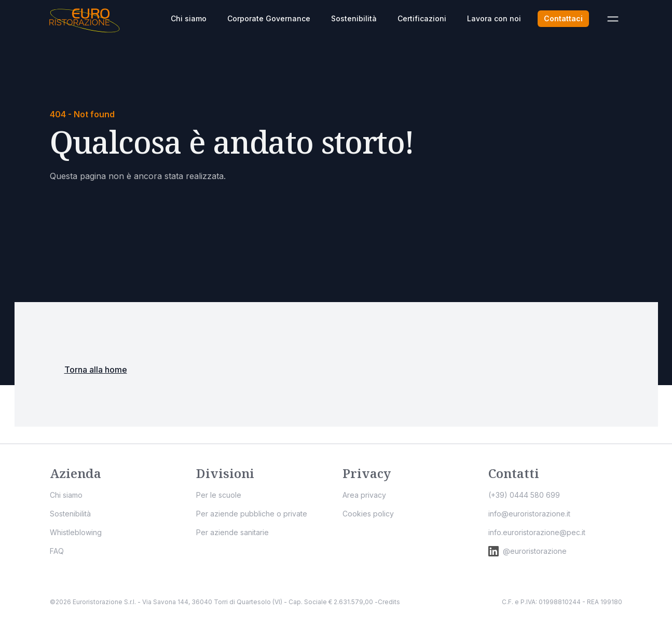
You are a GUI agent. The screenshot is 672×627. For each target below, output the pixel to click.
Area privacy (364, 495)
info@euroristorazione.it (529, 514)
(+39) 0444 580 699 (524, 495)
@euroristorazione (527, 551)
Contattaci (563, 18)
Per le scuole (219, 495)
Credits (389, 602)
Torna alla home (96, 370)
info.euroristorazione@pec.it (537, 532)
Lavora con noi (494, 18)
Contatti (514, 473)
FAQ (57, 551)
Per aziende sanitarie (232, 532)
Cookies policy (368, 514)
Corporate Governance (269, 18)
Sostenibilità (354, 18)
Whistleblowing (76, 532)
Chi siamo (189, 18)
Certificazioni (422, 18)
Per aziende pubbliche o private (252, 514)
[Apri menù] (613, 19)
